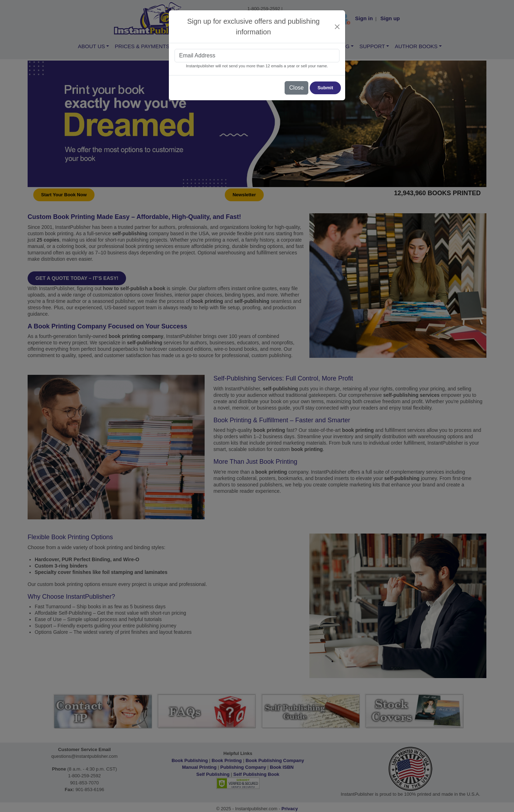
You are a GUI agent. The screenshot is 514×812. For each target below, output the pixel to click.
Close (296, 88)
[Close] (337, 27)
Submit (325, 88)
